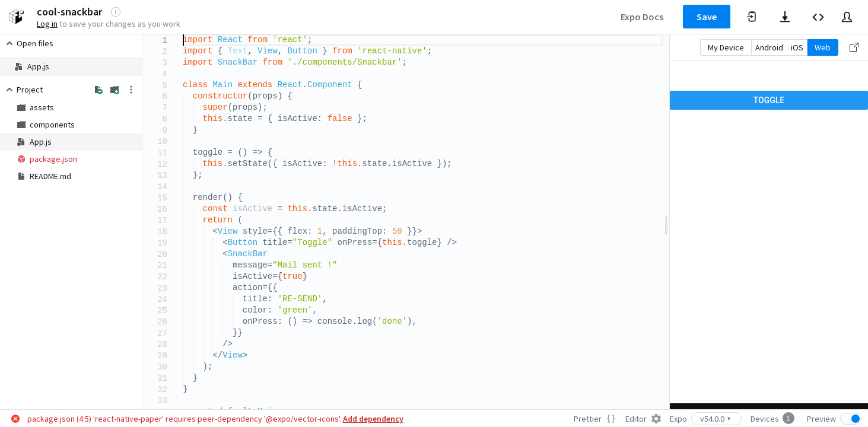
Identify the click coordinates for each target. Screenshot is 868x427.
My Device (726, 47)
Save (707, 17)
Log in (47, 24)
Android (769, 47)
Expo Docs (642, 17)
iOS (797, 47)
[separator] (666, 222)
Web (823, 47)
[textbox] (183, 35)
